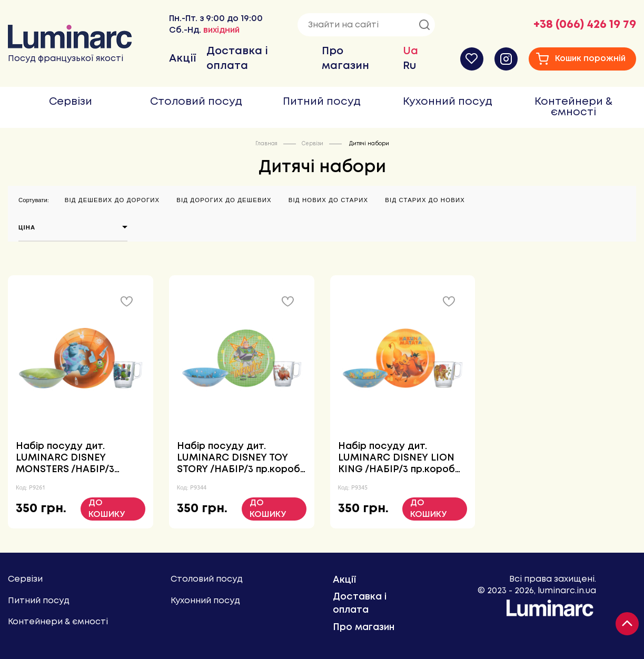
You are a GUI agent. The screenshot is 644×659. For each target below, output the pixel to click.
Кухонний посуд (448, 102)
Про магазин (364, 627)
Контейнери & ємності (573, 107)
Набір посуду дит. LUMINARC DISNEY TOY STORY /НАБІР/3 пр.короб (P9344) (239, 458)
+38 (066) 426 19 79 (585, 25)
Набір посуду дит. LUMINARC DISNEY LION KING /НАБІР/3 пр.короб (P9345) (397, 458)
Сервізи (71, 102)
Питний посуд (322, 102)
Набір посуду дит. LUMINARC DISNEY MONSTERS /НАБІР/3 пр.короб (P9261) (65, 458)
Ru (409, 66)
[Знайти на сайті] (366, 25)
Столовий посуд (196, 102)
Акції (182, 59)
